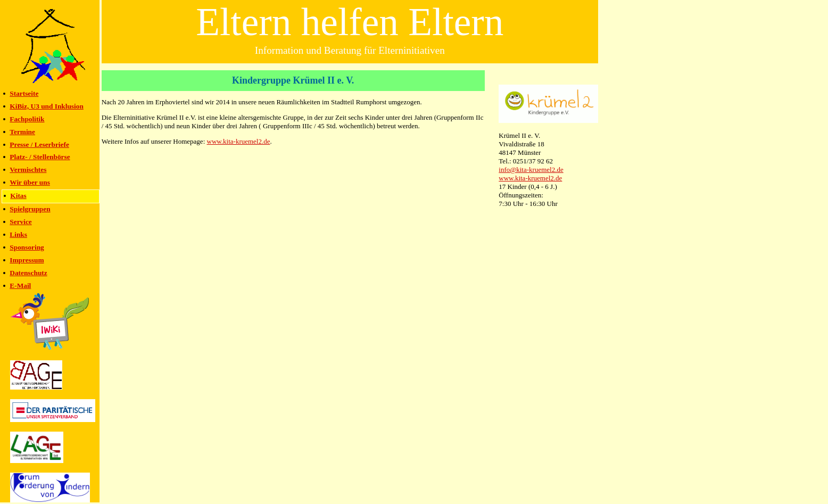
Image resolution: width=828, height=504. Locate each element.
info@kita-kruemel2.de (531, 170)
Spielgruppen (30, 209)
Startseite (24, 93)
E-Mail (20, 286)
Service (20, 222)
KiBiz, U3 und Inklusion (47, 106)
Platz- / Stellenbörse (40, 157)
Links (18, 234)
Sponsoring (27, 247)
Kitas (18, 196)
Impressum (27, 260)
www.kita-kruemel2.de (530, 178)
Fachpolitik (27, 119)
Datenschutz (28, 273)
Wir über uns (30, 182)
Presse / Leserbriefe (39, 144)
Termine (22, 132)
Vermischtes (28, 170)
